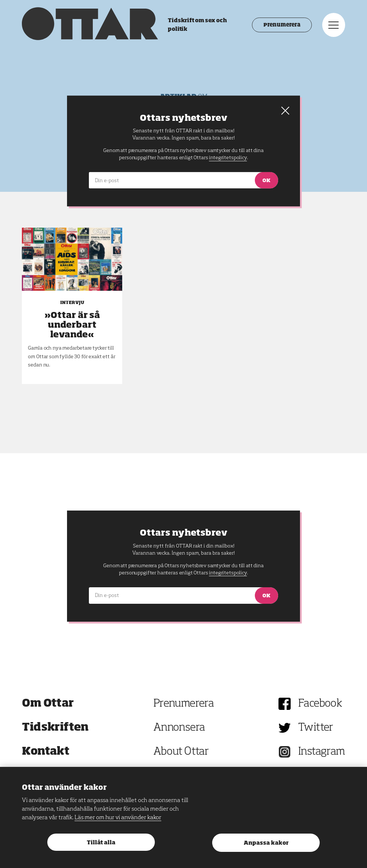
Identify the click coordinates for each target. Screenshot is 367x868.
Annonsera (179, 728)
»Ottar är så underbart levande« (72, 325)
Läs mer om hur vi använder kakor (118, 818)
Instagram (322, 752)
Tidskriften (55, 728)
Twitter (316, 728)
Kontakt (46, 752)
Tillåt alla (101, 843)
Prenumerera (282, 25)
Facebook (320, 704)
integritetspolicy (228, 573)
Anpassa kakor (266, 843)
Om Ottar (48, 704)
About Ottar (181, 752)
